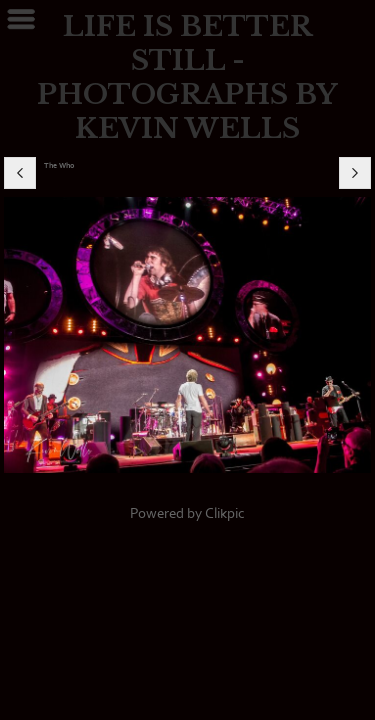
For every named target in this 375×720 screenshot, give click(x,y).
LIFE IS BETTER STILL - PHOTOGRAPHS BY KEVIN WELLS (187, 77)
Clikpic (225, 513)
